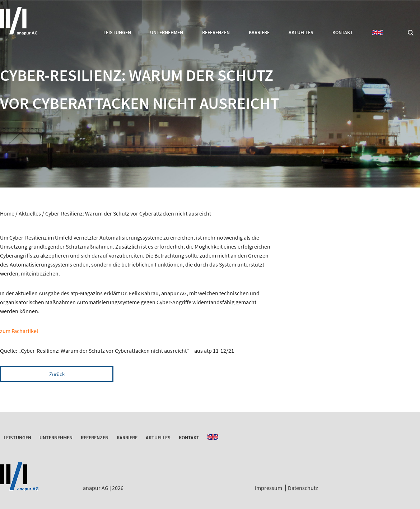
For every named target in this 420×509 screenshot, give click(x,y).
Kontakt (343, 32)
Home (7, 213)
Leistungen (117, 32)
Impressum (269, 488)
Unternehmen (167, 32)
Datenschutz (303, 488)
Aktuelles (301, 32)
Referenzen (216, 32)
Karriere (259, 32)
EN (377, 33)
